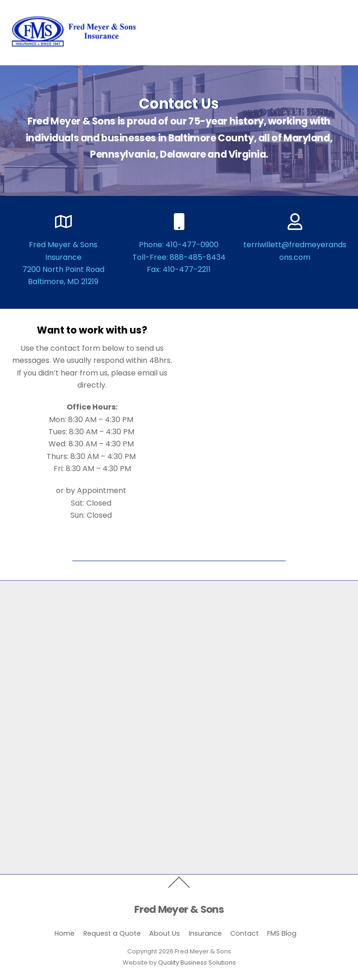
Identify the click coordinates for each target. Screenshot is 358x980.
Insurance (205, 933)
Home (65, 933)
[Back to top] (179, 887)
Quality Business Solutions (197, 963)
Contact (244, 933)
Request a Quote (112, 933)
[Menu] (334, 13)
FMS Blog (282, 933)
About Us (165, 933)
